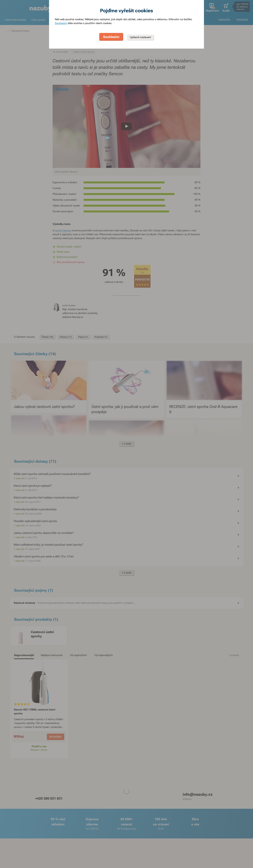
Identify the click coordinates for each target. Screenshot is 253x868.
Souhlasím (61, 23)
